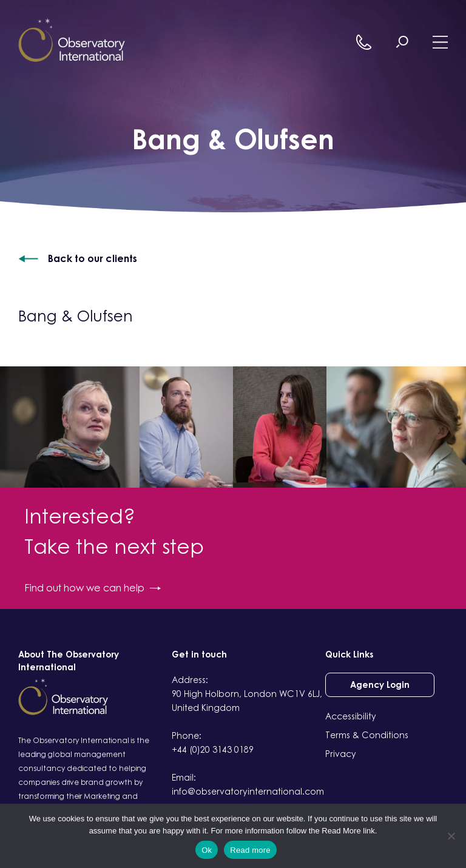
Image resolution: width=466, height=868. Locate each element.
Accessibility (351, 716)
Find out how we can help (93, 588)
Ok (207, 850)
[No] (451, 836)
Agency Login (380, 685)
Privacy (341, 754)
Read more (250, 850)
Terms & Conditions (367, 735)
